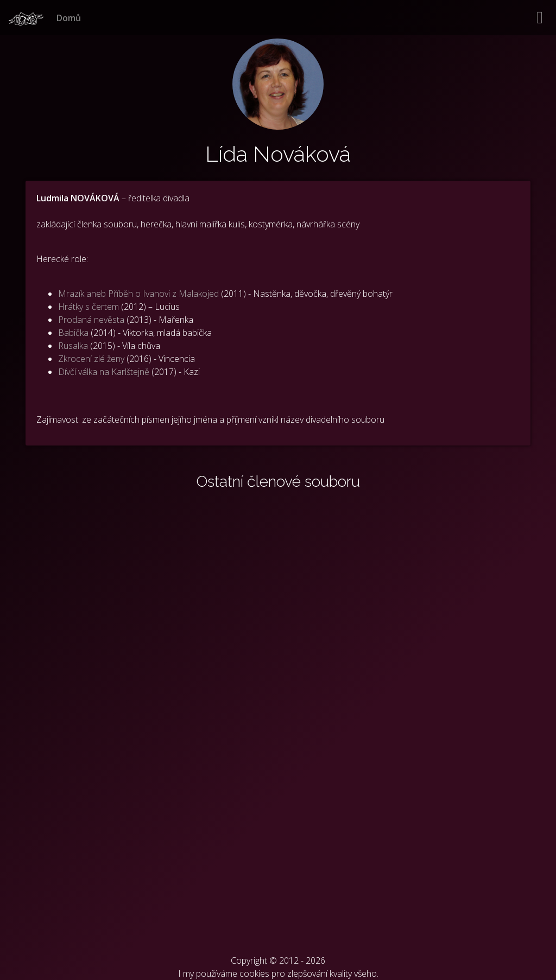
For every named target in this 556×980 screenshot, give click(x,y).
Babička (73, 333)
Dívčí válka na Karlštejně (104, 372)
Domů (69, 18)
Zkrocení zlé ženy (91, 359)
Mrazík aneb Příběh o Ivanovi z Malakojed (138, 294)
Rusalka (73, 346)
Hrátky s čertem (89, 307)
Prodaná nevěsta (91, 320)
